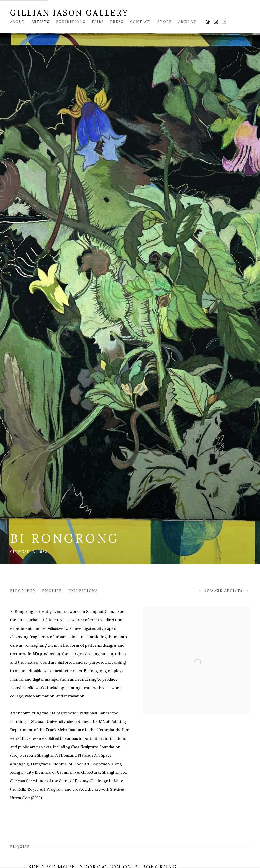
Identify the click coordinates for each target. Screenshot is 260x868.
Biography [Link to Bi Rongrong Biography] (23, 591)
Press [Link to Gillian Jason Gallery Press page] (117, 22)
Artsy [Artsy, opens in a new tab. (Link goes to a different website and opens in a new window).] (224, 22)
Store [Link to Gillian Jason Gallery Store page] (165, 22)
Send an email (208, 22)
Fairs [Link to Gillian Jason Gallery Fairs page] (98, 22)
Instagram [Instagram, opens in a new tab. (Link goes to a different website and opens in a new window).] (216, 22)
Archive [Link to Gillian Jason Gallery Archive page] (188, 22)
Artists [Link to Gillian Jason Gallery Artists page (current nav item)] (41, 22)
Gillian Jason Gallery (69, 13)
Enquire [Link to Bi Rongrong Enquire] (52, 591)
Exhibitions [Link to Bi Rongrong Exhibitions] (83, 591)
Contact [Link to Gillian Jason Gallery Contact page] (141, 22)
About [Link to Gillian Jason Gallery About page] (18, 22)
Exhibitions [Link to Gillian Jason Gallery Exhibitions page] (71, 22)
